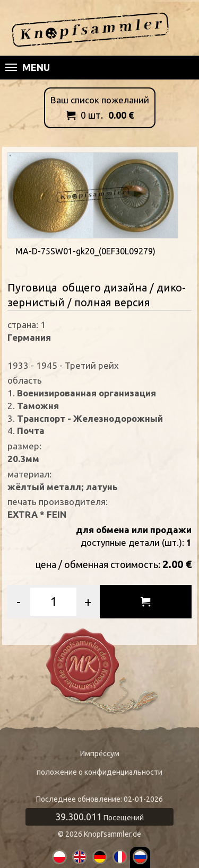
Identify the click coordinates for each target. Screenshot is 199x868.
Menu (28, 67)
